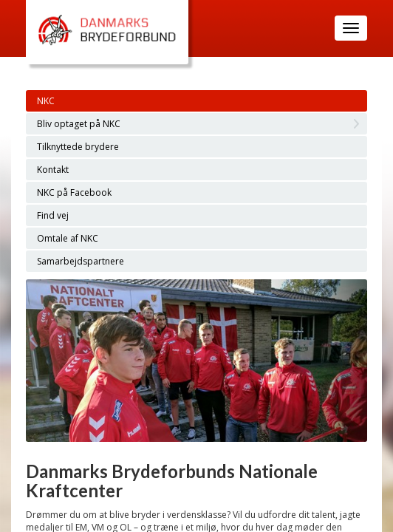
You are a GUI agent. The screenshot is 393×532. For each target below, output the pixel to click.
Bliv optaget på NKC (79, 124)
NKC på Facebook (74, 192)
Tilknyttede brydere (78, 147)
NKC (46, 101)
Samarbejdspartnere (81, 261)
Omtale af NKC (68, 238)
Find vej (53, 215)
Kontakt (53, 170)
